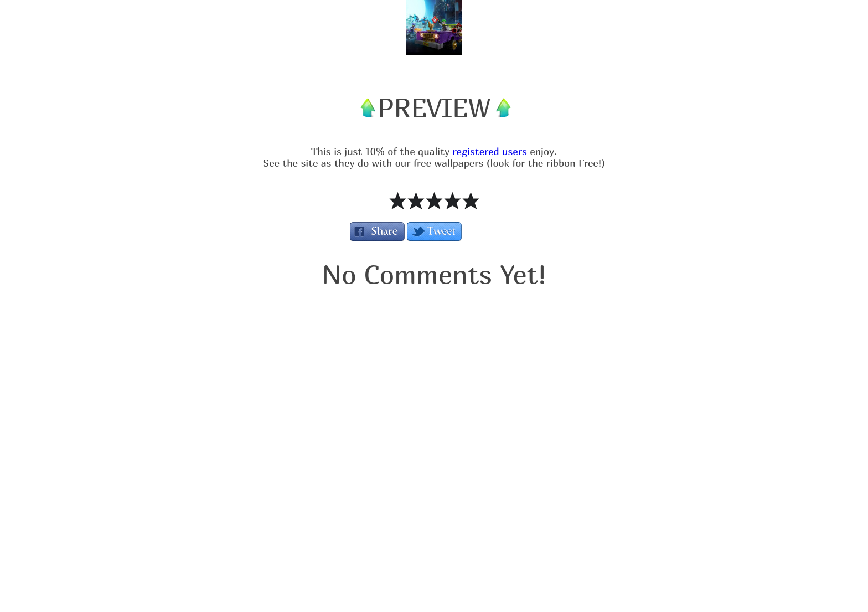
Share (377, 232)
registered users (490, 151)
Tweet (434, 232)
